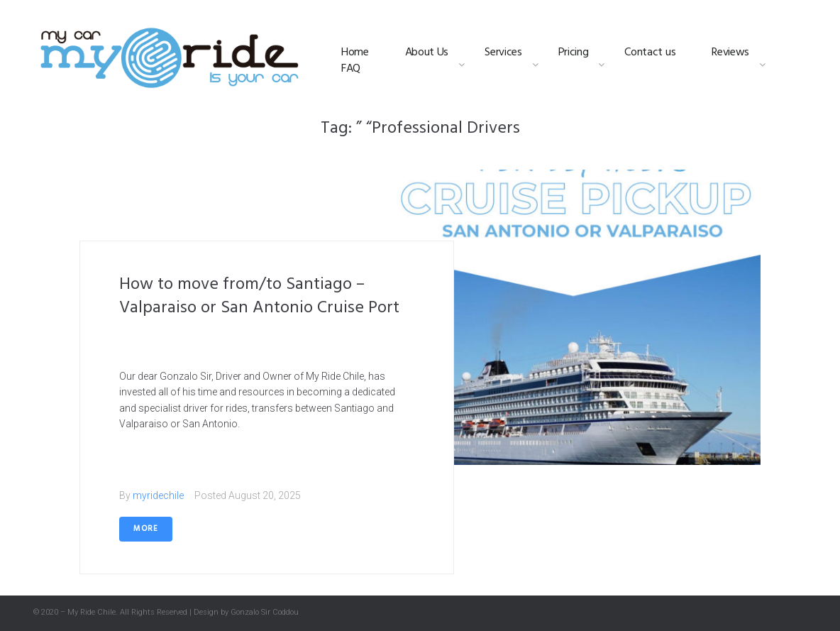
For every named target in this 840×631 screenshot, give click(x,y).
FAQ (351, 69)
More (146, 529)
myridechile (158, 495)
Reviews (730, 53)
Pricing (574, 53)
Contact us (650, 53)
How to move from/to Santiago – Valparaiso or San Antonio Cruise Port (259, 297)
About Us (427, 53)
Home (355, 53)
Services (503, 53)
